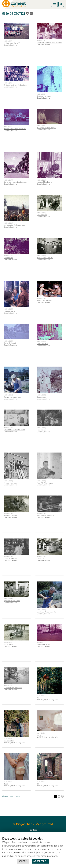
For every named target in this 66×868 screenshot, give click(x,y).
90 (38, 784)
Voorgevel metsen (10, 483)
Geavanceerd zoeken (12, 796)
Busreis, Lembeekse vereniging (15, 129)
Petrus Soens (8, 644)
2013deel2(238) (41, 299)
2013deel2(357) (8, 642)
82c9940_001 (41, 696)
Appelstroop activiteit (44, 301)
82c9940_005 (41, 782)
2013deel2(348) (8, 599)
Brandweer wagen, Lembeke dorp (16, 182)
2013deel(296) (8, 127)
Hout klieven (41, 430)
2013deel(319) (41, 126)
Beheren (23, 861)
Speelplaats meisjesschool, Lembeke (49, 43)
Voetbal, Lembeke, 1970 (12, 43)
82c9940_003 (41, 733)
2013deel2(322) (8, 428)
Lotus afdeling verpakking (46, 515)
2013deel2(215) (8, 223)
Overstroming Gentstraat (13, 688)
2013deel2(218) (8, 256)
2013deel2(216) (41, 213)
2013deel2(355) (41, 610)
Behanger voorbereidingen (46, 128)
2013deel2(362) (41, 642)
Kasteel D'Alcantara (43, 644)
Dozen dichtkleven (10, 558)
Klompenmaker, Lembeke (13, 397)
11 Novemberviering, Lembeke (15, 225)
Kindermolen (8, 258)
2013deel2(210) (41, 180)
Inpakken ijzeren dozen (12, 601)
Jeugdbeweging (9, 311)
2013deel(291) (8, 83)
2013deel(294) (41, 94)
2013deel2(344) (41, 513)
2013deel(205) (41, 41)
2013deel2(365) (8, 686)
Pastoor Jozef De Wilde (45, 258)
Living (39, 735)
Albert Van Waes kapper (45, 483)
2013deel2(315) (8, 395)
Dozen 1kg (41, 559)
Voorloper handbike (10, 516)
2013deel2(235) (8, 309)
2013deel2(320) (41, 395)
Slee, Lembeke (42, 215)
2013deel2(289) (8, 341)
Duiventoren (41, 397)
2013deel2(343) (8, 513)
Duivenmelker (9, 741)
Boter (6, 784)
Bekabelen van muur (44, 96)
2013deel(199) (8, 41)
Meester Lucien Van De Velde (14, 430)
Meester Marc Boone (44, 182)
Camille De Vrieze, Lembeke (46, 612)
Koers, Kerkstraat (10, 343)
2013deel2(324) (41, 428)
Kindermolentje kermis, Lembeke (15, 85)
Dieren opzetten (42, 344)
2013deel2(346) (41, 557)
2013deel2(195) (8, 180)
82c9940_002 (8, 739)
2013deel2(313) (41, 342)
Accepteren (41, 861)
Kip (38, 698)
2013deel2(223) (41, 256)
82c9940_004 (8, 782)
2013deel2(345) (8, 556)
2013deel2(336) (41, 481)
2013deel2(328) (8, 481)
